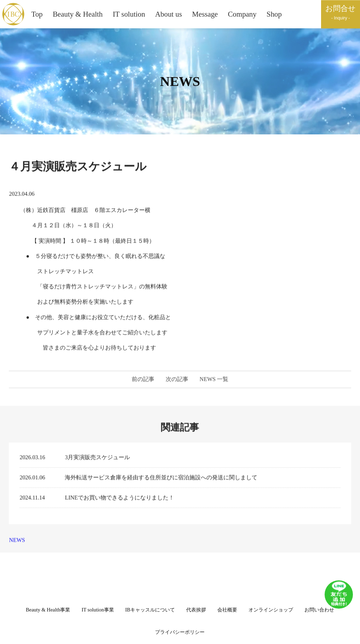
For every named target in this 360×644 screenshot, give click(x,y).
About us (168, 14)
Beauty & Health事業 (48, 610)
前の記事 (143, 382)
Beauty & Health (78, 14)
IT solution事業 (98, 610)
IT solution (129, 14)
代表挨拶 (196, 610)
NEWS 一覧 (214, 382)
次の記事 (177, 382)
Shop (274, 14)
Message (205, 14)
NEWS (17, 542)
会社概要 (227, 610)
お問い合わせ (319, 610)
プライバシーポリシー (180, 632)
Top (37, 14)
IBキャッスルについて (150, 610)
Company (242, 14)
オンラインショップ (271, 610)
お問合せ (341, 13)
